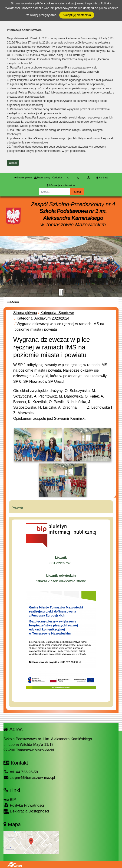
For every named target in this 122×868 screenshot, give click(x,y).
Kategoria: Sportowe (57, 313)
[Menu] (61, 302)
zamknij (13, 163)
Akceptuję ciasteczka (77, 15)
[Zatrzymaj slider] (61, 292)
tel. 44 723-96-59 (21, 772)
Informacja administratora (61, 185)
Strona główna (23, 178)
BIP (10, 800)
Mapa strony (42, 178)
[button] (5, 267)
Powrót (17, 508)
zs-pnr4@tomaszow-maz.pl (29, 778)
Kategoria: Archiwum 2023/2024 (43, 318)
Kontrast (102, 178)
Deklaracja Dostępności (26, 812)
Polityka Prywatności (24, 805)
